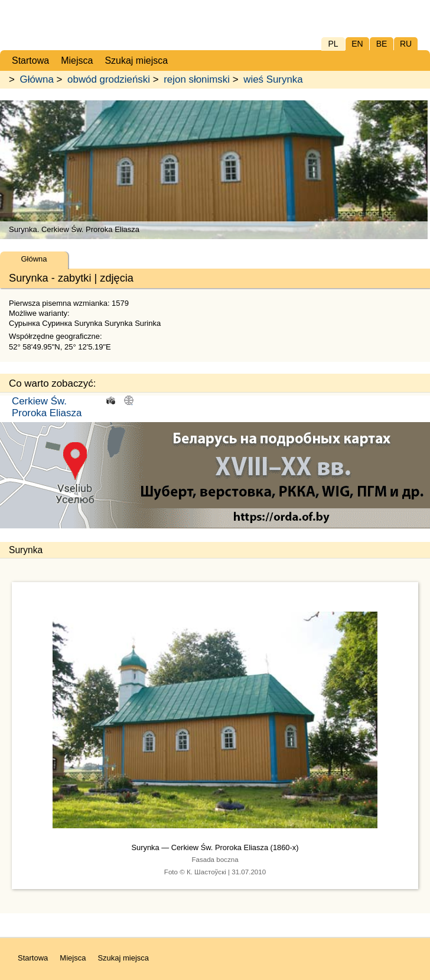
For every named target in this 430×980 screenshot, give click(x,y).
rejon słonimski (197, 79)
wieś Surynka (273, 79)
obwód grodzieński (109, 79)
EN (357, 44)
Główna (37, 79)
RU (406, 44)
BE (382, 44)
